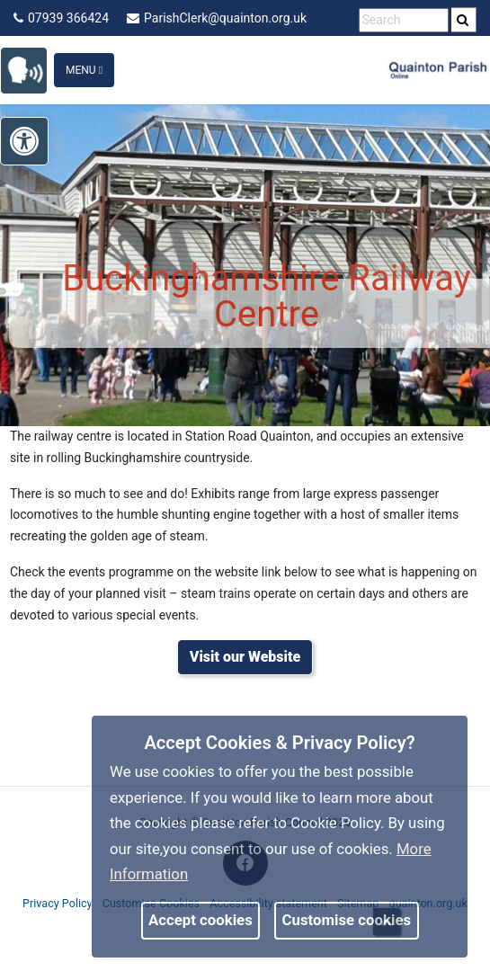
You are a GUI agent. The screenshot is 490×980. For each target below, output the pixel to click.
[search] (464, 20)
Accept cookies (200, 920)
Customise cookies (347, 920)
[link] (32, 69)
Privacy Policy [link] (58, 903)
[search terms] (404, 20)
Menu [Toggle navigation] (84, 70)
